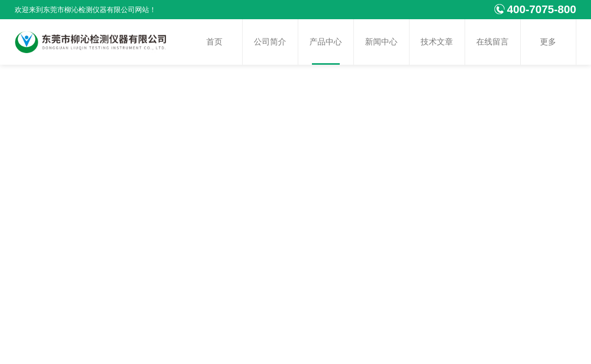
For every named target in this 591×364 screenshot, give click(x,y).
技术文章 (437, 42)
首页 (214, 42)
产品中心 (326, 42)
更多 (548, 42)
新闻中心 (381, 42)
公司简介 (270, 42)
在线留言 (492, 42)
